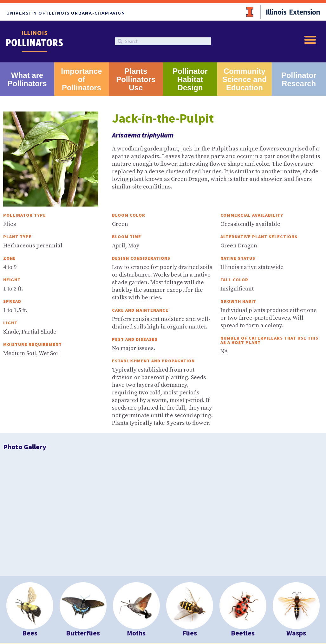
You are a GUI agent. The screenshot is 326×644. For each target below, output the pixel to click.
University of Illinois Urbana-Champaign (66, 13)
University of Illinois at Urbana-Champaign (110, 599)
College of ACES (81, 604)
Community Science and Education (244, 79)
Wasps (296, 527)
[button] (310, 40)
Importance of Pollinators (81, 79)
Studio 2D (93, 624)
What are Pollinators (27, 79)
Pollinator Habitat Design (190, 79)
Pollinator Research (299, 79)
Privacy (76, 617)
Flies (190, 527)
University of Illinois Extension (41, 599)
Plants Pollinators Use (136, 79)
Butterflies (83, 527)
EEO (90, 617)
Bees (30, 527)
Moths (136, 527)
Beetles (243, 527)
